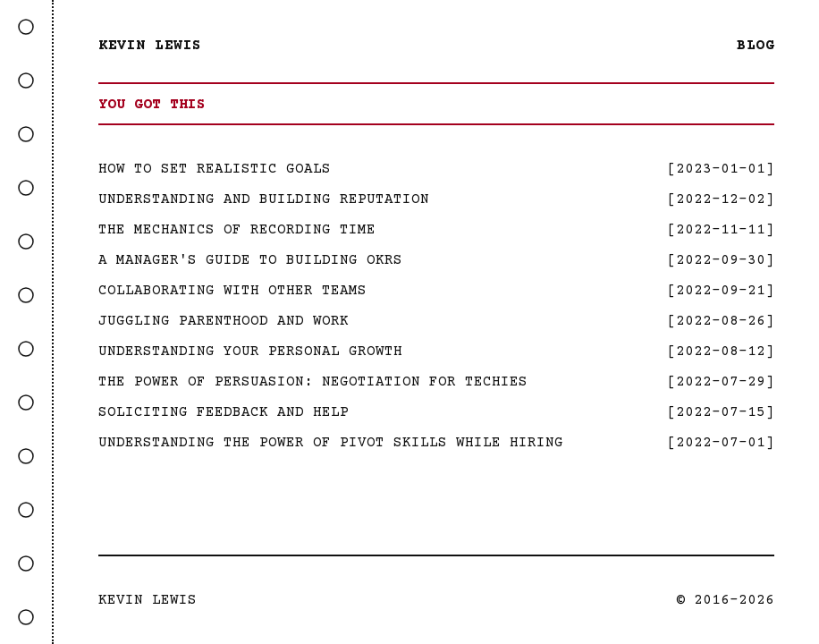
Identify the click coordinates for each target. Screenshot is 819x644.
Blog (756, 46)
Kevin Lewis (150, 46)
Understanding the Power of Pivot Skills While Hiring (331, 443)
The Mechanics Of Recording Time (237, 230)
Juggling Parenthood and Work (224, 321)
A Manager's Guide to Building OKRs (250, 260)
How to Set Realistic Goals (215, 169)
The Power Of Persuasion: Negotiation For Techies (313, 382)
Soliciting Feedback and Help (224, 412)
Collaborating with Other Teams (232, 291)
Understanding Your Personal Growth (250, 352)
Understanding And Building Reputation (264, 199)
